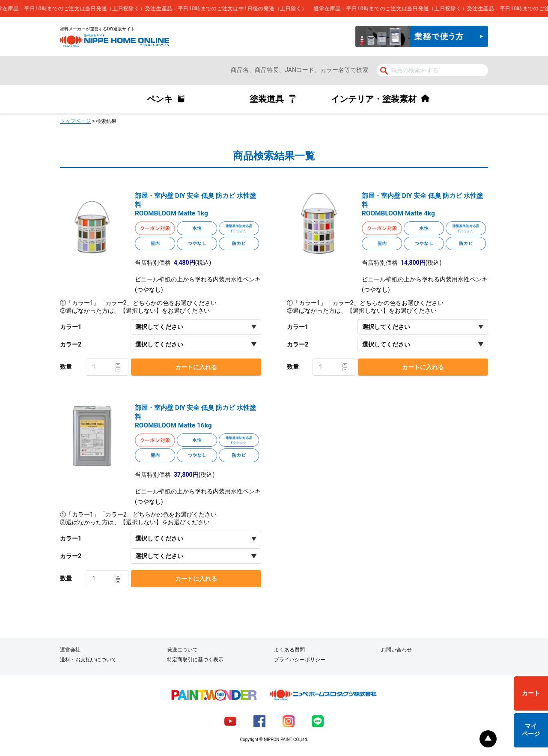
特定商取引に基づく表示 (195, 660)
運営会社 (70, 650)
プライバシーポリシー (300, 660)
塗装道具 (267, 99)
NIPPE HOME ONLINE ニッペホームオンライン (115, 41)
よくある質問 (289, 650)
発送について (182, 650)
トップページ (75, 121)
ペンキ (160, 99)
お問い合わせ (396, 650)
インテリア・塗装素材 (374, 99)
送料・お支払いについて (88, 660)
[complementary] (274, 9)
